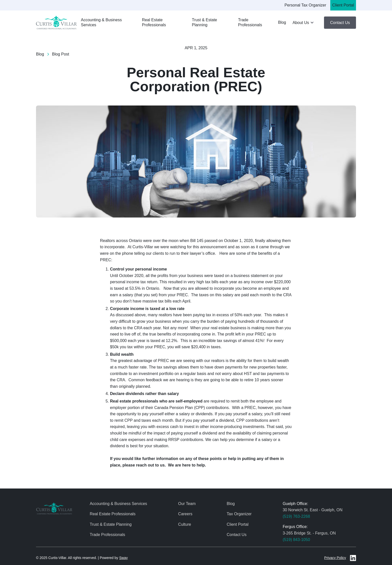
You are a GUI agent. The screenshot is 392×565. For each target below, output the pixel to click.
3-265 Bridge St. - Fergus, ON (309, 533)
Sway (123, 558)
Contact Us (340, 23)
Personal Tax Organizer (305, 5)
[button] (303, 23)
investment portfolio (156, 374)
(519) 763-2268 (296, 516)
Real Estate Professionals (154, 22)
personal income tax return (134, 282)
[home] (56, 22)
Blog (282, 22)
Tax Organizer (239, 514)
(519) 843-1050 (296, 540)
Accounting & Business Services (101, 22)
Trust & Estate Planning (204, 22)
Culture (185, 524)
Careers (185, 514)
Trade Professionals (250, 22)
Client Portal (343, 5)
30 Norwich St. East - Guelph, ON (313, 510)
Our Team (187, 504)
